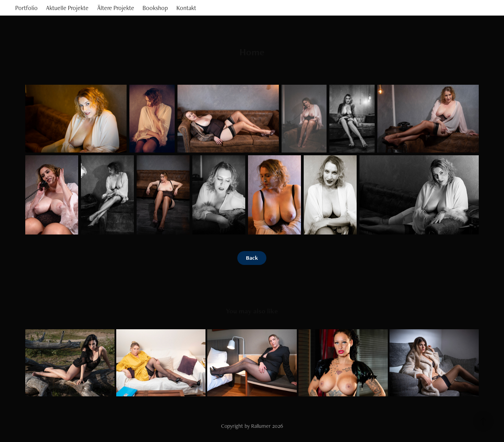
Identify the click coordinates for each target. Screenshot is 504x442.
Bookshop (155, 8)
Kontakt (186, 8)
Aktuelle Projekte (67, 8)
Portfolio (26, 8)
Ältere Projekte (116, 8)
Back (252, 258)
